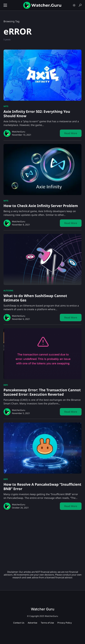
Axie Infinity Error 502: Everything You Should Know (37, 114)
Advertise (32, 623)
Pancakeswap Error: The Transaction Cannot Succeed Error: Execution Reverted (42, 392)
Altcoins (8, 290)
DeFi (6, 385)
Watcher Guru (43, 609)
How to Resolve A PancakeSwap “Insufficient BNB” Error (42, 487)
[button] (5, 5)
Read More (71, 133)
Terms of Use (47, 623)
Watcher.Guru (19, 132)
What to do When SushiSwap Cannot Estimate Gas (35, 298)
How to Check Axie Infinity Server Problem (41, 206)
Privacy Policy (65, 623)
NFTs (6, 106)
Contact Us (19, 623)
